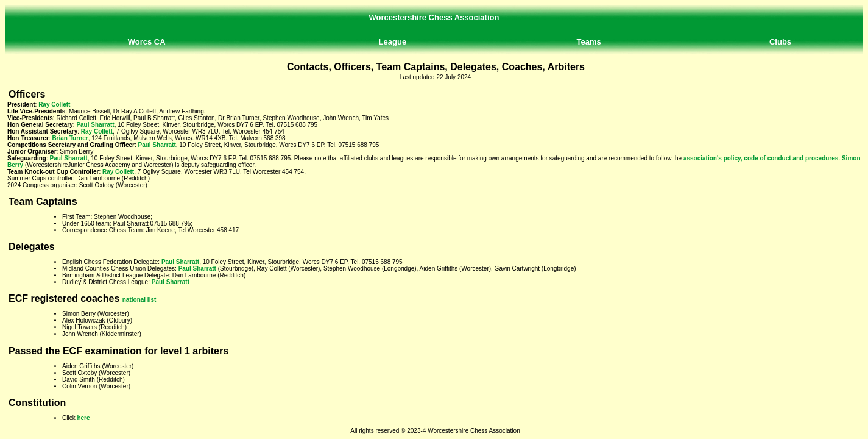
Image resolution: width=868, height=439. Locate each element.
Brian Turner (70, 138)
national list (139, 300)
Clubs (780, 42)
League (393, 42)
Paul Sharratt (95, 125)
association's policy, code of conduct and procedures (761, 158)
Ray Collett (54, 105)
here (83, 418)
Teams (589, 42)
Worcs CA (147, 42)
